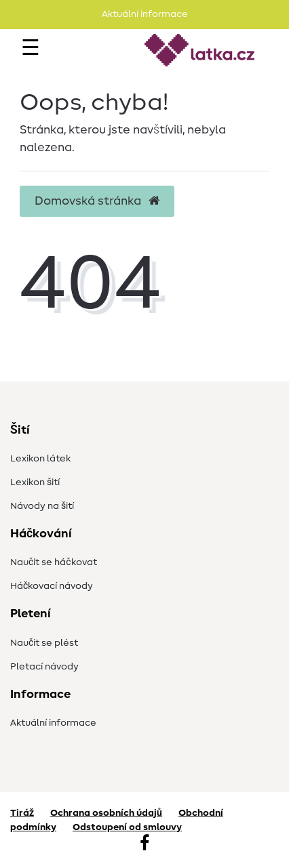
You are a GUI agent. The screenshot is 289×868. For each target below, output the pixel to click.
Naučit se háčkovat (54, 562)
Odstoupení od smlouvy (127, 827)
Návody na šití (42, 506)
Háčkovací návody (52, 586)
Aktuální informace (53, 723)
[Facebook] (144, 844)
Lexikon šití (35, 482)
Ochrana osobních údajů (106, 813)
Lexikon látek (40, 459)
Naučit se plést (44, 643)
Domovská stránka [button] (97, 201)
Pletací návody (44, 667)
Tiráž (22, 813)
